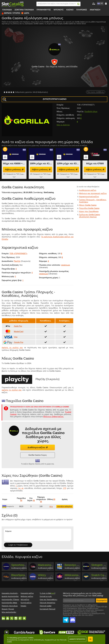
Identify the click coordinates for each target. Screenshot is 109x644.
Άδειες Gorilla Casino (88, 205)
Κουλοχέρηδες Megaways (11, 603)
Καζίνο (70, 10)
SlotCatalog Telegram (66, 619)
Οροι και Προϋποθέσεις (49, 600)
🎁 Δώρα (25, 13)
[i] (81, 115)
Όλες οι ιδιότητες (63, 125)
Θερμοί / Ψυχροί (12, 13)
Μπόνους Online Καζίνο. (54, 417)
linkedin (3, 617)
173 (65, 488)
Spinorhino (18, 565)
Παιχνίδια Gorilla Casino (89, 208)
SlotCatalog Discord (73, 619)
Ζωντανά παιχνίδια (24, 10)
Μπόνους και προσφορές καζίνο (93, 193)
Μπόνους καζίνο (27, 596)
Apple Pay (13, 326)
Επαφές (23, 606)
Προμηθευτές (44, 10)
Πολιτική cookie (46, 606)
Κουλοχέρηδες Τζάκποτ (10, 600)
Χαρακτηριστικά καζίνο (89, 197)
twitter (12, 617)
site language (98, 3)
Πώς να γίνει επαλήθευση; (96, 92)
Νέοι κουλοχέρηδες (9, 612)
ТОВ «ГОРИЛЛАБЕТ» (18, 254)
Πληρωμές (82, 10)
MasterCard (13, 332)
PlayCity (17, 261)
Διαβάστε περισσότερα (77, 639)
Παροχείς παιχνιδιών (10, 606)
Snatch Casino (99, 575)
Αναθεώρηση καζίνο (88, 190)
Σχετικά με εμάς (46, 596)
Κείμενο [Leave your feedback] (38, 535)
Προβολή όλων (91, 112)
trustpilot (24, 617)
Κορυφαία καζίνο (27, 593)
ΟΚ (90, 639)
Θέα (51, 507)
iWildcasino (71, 575)
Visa (10, 337)
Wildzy (42, 575)
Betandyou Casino (72, 565)
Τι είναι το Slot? (48, 593)
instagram (16, 617)
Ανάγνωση (95, 10)
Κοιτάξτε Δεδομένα (65, 507)
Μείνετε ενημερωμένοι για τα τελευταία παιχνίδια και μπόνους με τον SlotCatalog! (83, 594)
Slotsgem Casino (99, 565)
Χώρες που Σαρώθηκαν (89, 211)
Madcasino (44, 565)
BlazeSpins (18, 575)
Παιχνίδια (7, 10)
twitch (20, 617)
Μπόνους (59, 10)
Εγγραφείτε (102, 600)
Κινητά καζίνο (26, 603)
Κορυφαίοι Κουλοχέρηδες (11, 593)
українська (66, 265)
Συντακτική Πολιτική (48, 609)
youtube (8, 617)
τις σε (21, 488)
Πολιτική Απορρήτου (48, 603)
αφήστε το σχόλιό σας (12, 390)
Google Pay (13, 342)
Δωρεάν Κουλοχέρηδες (10, 596)
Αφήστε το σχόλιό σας (12, 348)
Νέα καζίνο (25, 600)
